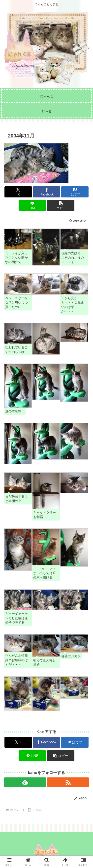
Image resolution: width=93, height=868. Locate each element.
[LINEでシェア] (32, 205)
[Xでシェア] (18, 192)
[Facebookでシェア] (46, 192)
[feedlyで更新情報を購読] (25, 782)
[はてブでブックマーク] (75, 192)
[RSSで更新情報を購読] (68, 782)
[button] (61, 205)
